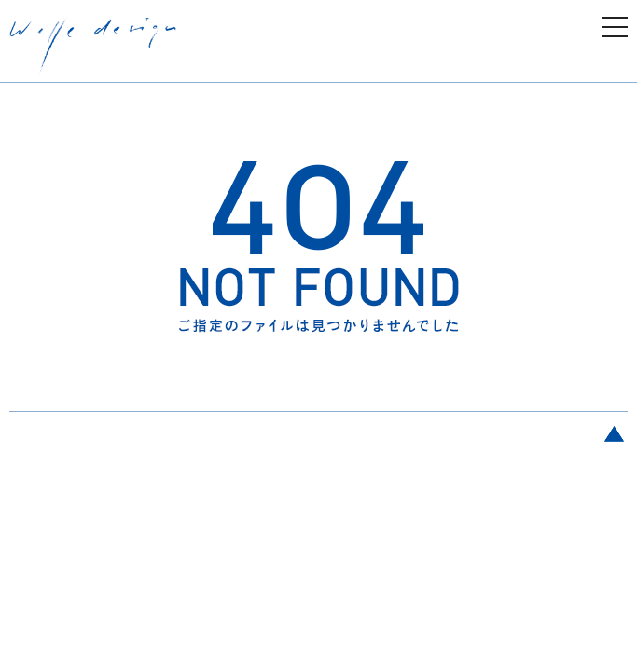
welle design (93, 46)
